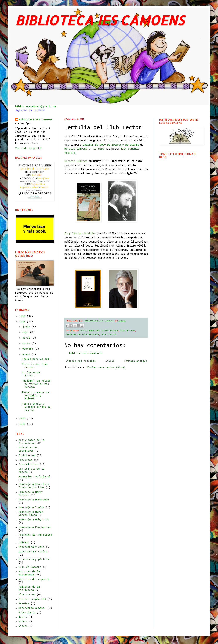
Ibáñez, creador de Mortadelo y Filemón (35, 396)
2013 (23, 424)
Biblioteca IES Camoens (36, 120)
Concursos (25, 460)
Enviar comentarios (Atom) (106, 368)
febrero (28, 349)
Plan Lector (109, 335)
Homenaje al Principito (35, 535)
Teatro (23, 617)
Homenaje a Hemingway (34, 500)
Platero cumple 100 (32, 599)
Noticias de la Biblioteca (83, 335)
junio (27, 327)
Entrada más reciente (81, 361)
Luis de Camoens (30, 567)
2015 (23, 322)
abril (27, 338)
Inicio (110, 361)
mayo (26, 332)
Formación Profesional (35, 477)
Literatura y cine (31, 547)
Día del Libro (28, 464)
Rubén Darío (27, 613)
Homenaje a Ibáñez (31, 507)
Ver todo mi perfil (29, 148)
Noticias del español (34, 579)
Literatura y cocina (33, 552)
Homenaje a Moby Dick (34, 520)
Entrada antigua (136, 361)
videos (23, 622)
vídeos (23, 626)
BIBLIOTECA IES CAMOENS (100, 20)
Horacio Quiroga (76, 149)
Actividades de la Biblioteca (99, 331)
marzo (27, 343)
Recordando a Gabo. (32, 608)
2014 (23, 419)
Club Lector (128, 331)
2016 (23, 316)
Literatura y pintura (34, 560)
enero (27, 355)
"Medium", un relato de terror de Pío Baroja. (36, 384)
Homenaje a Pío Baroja (35, 527)
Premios (24, 604)
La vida (99, 149)
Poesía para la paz (35, 359)
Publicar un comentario (86, 354)
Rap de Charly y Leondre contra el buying (36, 407)
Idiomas (24, 543)
